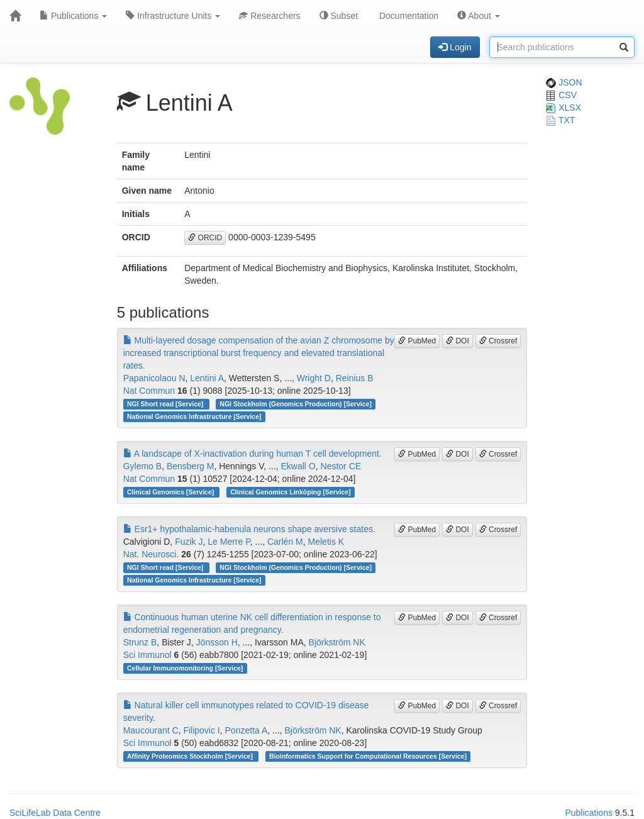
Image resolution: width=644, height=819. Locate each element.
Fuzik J (189, 542)
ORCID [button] (205, 238)
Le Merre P (229, 542)
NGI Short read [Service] (166, 404)
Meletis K (326, 542)
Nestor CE (341, 466)
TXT (560, 120)
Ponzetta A (247, 730)
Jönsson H (217, 642)
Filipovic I (201, 730)
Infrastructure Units (173, 16)
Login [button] (455, 47)
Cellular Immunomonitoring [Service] (185, 668)
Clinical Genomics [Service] (171, 492)
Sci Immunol (147, 655)
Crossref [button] (498, 341)
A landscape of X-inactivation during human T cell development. (253, 454)
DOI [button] (458, 341)
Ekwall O (298, 466)
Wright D (314, 378)
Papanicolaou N (154, 378)
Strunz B (140, 642)
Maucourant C (151, 730)
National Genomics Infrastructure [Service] (194, 416)
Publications (73, 16)
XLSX (563, 108)
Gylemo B (142, 466)
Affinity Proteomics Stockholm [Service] (191, 756)
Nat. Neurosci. (151, 554)
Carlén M (285, 542)
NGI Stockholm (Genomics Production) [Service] (296, 404)
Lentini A (207, 378)
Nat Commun (149, 391)
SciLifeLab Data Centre (55, 813)
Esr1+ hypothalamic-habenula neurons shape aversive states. (249, 529)
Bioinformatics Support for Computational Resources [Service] (368, 756)
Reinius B (355, 378)
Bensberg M (190, 466)
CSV (561, 95)
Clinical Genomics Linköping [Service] (290, 492)
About (479, 16)
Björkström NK (337, 642)
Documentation (408, 16)
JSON (564, 82)
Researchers (269, 16)
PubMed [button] (417, 341)
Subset (339, 16)
